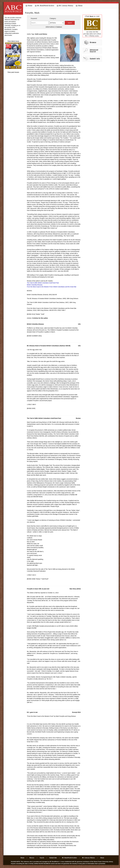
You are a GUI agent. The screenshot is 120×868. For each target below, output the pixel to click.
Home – (24, 858)
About (79, 6)
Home (29, 6)
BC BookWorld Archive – (71, 858)
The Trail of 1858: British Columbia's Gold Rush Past (43, 283)
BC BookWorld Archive (44, 6)
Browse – (34, 858)
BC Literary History (65, 6)
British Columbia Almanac (35, 285)
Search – (43, 858)
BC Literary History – (90, 858)
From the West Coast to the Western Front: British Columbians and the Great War (52, 287)
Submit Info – (54, 858)
